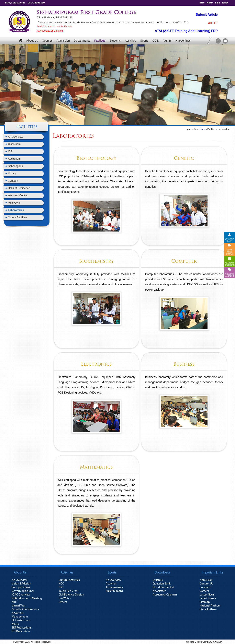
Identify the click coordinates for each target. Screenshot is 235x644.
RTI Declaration (21, 631)
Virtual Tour (19, 606)
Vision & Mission (21, 584)
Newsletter (159, 591)
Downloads (163, 572)
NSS (61, 587)
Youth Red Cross (69, 591)
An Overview (15, 137)
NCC (61, 584)
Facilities (100, 41)
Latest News (207, 595)
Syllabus (158, 580)
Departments (82, 41)
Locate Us (206, 587)
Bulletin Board (114, 591)
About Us (32, 41)
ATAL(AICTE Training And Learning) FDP (186, 31)
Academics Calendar (165, 595)
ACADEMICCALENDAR (230, 261)
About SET (18, 613)
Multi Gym (14, 203)
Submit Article (207, 15)
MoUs (15, 624)
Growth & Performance (26, 609)
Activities (130, 41)
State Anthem (208, 609)
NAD (225, 3)
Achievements (114, 587)
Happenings (183, 41)
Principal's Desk (21, 587)
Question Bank (162, 584)
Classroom (14, 144)
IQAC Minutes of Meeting (27, 598)
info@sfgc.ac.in (15, 3)
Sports (144, 41)
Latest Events (208, 598)
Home (203, 129)
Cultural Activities (69, 580)
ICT (10, 151)
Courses (47, 41)
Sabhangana (15, 166)
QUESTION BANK (230, 237)
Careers (204, 591)
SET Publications (22, 628)
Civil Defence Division (71, 595)
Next (230, 85)
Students (115, 41)
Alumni (167, 41)
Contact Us (206, 584)
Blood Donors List (164, 587)
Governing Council (23, 591)
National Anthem (210, 606)
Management (20, 617)
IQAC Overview (21, 595)
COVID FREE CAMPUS (230, 249)
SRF (202, 3)
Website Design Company (199, 642)
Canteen (13, 181)
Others (63, 602)
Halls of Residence (19, 188)
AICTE (213, 23)
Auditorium (14, 159)
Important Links (212, 572)
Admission (63, 41)
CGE (155, 41)
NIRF (210, 3)
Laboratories (16, 210)
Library (12, 173)
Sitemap (205, 602)
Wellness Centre (18, 195)
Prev (5, 85)
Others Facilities (17, 217)
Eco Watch (65, 598)
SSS (217, 3)
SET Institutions (21, 620)
